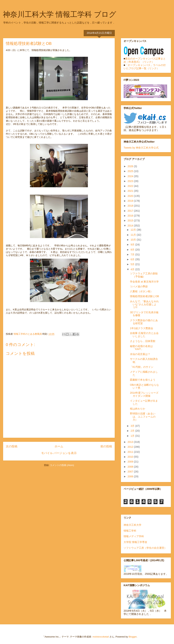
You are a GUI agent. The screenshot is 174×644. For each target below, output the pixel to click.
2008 (131, 467)
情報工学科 (130, 531)
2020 (131, 196)
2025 (131, 171)
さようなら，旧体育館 (143, 341)
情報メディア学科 (134, 536)
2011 (131, 452)
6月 (133, 259)
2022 (131, 186)
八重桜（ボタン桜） (141, 291)
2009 (131, 462)
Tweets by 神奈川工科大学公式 (141, 148)
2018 (131, 206)
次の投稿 (12, 446)
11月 (133, 235)
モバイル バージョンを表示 (59, 453)
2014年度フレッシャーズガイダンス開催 (144, 394)
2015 (131, 221)
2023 (131, 181)
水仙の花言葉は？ (140, 354)
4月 (133, 269)
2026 (131, 166)
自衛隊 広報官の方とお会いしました (144, 335)
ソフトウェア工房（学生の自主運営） (145, 548)
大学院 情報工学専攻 (135, 542)
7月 (133, 254)
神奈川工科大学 (132, 525)
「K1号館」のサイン (142, 367)
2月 (133, 431)
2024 (131, 176)
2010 (131, 457)
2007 (131, 472)
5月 (133, 264)
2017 (131, 211)
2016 (131, 216)
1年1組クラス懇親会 (142, 328)
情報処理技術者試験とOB (144, 296)
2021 (131, 191)
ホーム (59, 446)
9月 (133, 245)
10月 (133, 240)
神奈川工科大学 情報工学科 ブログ (60, 14)
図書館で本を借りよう (143, 380)
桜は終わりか (138, 409)
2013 (131, 442)
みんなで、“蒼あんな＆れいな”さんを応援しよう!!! (144, 304)
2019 (131, 201)
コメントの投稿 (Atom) (62, 465)
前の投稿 (106, 446)
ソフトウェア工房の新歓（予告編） (144, 275)
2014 (131, 226)
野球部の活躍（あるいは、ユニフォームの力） (143, 417)
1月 (133, 436)
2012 (131, 447)
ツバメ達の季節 (139, 286)
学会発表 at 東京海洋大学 (144, 282)
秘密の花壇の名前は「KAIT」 (141, 348)
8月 (133, 250)
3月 (133, 426)
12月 (133, 230)
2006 (131, 476)
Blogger (132, 637)
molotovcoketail (101, 637)
